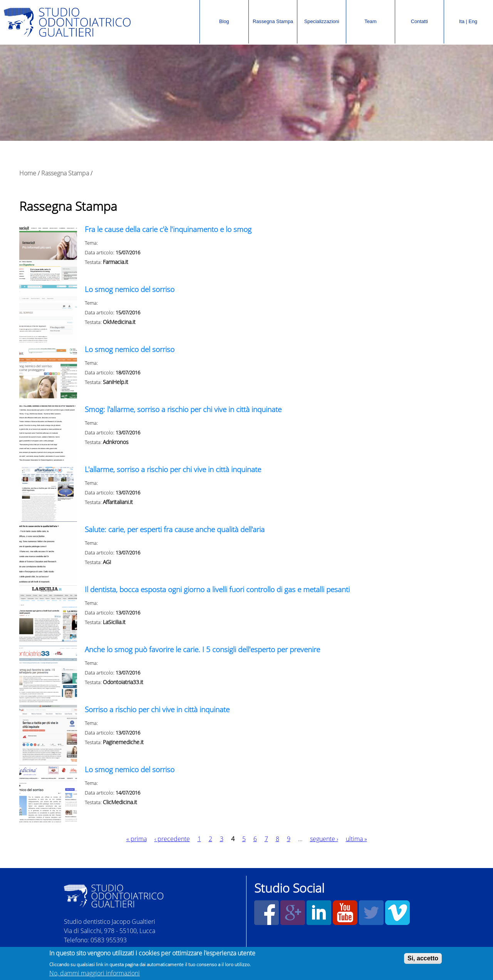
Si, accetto (423, 959)
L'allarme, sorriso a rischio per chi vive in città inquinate (173, 469)
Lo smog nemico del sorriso (130, 289)
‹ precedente (172, 839)
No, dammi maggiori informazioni (95, 974)
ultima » (356, 839)
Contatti (419, 21)
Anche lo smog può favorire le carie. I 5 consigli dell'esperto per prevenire (202, 649)
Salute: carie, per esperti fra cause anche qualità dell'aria (175, 529)
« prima (137, 839)
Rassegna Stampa (271, 14)
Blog (224, 21)
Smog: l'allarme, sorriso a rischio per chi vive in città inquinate (183, 409)
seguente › (324, 839)
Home (28, 173)
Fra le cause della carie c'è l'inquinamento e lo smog (168, 229)
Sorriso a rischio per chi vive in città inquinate (157, 709)
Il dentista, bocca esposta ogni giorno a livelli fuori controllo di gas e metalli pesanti (217, 589)
